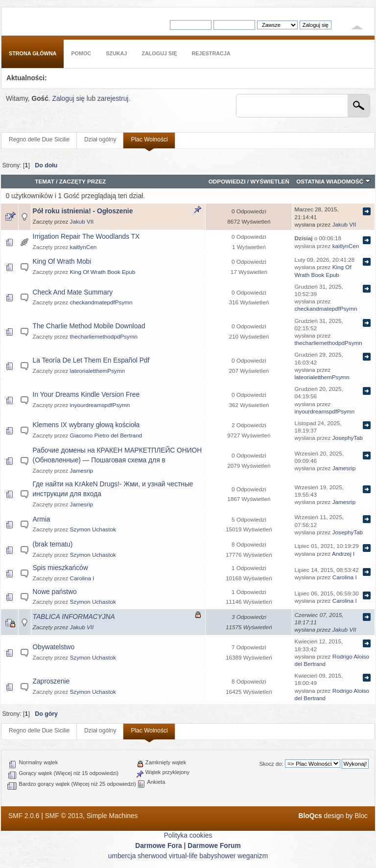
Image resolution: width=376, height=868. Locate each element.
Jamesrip (82, 470)
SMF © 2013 (64, 816)
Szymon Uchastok (93, 529)
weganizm (253, 856)
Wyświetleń (270, 181)
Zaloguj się (68, 99)
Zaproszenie (51, 681)
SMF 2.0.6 (24, 816)
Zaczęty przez (83, 181)
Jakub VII (82, 221)
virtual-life (183, 856)
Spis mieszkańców (60, 568)
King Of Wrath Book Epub (103, 272)
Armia (42, 519)
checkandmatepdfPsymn (101, 302)
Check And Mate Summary (73, 292)
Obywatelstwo (54, 647)
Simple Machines (112, 816)
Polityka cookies (188, 835)
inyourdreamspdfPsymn (100, 405)
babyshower (217, 856)
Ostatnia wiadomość (333, 181)
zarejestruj (113, 99)
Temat (45, 181)
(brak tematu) (53, 544)
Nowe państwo (55, 592)
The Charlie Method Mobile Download (89, 326)
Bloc (361, 816)
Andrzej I (343, 554)
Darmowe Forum (214, 846)
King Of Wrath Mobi (62, 262)
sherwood (152, 856)
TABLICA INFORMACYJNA (74, 617)
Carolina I (82, 578)
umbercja (122, 856)
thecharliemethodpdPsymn (104, 336)
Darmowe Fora (159, 846)
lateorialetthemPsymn (97, 371)
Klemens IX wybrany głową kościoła (86, 425)
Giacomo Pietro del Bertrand (106, 435)
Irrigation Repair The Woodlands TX (86, 237)
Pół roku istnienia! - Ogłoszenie (83, 211)
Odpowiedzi (227, 181)
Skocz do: (271, 764)
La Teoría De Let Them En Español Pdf (91, 360)
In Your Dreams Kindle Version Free (86, 395)
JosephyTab (348, 438)
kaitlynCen (83, 247)
